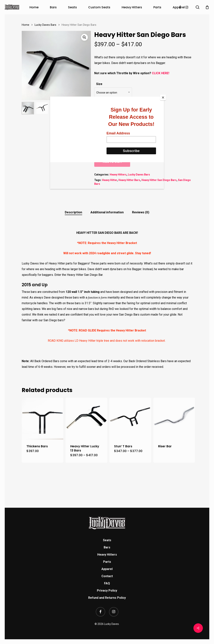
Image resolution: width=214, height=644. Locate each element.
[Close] (163, 97)
